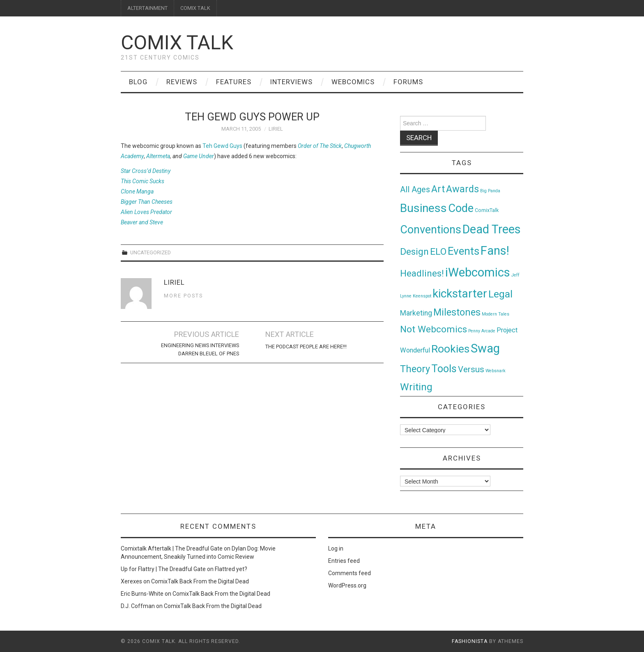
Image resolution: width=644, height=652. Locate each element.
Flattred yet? (231, 569)
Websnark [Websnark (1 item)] (496, 371)
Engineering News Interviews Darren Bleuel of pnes (200, 349)
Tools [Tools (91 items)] (444, 369)
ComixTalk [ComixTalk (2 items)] (487, 210)
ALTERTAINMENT (147, 8)
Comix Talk (177, 43)
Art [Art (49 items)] (438, 189)
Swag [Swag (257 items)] (485, 348)
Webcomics (353, 82)
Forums (408, 82)
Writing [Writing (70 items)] (416, 387)
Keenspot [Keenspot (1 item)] (422, 296)
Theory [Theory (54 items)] (415, 369)
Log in (336, 548)
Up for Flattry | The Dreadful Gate (163, 569)
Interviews (291, 82)
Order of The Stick (320, 146)
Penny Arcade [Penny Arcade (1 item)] (482, 331)
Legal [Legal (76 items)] (500, 294)
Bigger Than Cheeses (147, 202)
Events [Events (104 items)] (463, 251)
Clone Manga (137, 191)
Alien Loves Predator (146, 212)
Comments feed (350, 573)
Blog (138, 82)
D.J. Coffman (138, 606)
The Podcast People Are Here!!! (306, 347)
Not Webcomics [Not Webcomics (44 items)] (434, 329)
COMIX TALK (195, 8)
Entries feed (344, 561)
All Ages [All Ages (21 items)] (415, 190)
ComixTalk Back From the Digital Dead (200, 581)
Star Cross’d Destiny (146, 171)
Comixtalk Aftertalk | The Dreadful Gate (172, 548)
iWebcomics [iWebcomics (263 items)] (478, 272)
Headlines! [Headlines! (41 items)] (422, 273)
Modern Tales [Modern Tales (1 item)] (496, 314)
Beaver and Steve (142, 222)
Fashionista (470, 641)
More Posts (183, 296)
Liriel (276, 129)
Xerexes (131, 581)
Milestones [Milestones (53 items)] (457, 312)
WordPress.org (347, 585)
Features (234, 82)
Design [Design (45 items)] (414, 252)
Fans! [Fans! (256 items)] (495, 251)
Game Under (199, 156)
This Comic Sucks (143, 181)
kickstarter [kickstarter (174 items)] (460, 294)
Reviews (182, 82)
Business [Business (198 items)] (423, 208)
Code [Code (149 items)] (461, 208)
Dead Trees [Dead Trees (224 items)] (492, 229)
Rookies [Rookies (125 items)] (450, 349)
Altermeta (158, 156)
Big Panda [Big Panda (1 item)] (490, 191)
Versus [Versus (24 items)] (471, 369)
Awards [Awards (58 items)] (462, 189)
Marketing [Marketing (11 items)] (416, 313)
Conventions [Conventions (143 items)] (431, 230)
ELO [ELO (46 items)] (438, 252)
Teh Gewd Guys (222, 146)
